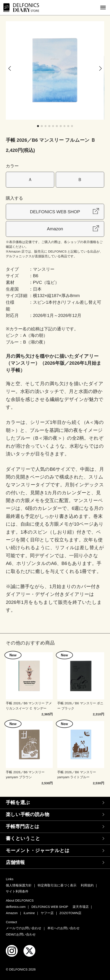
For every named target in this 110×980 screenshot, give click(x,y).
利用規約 (87, 885)
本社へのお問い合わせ (64, 928)
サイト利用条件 (17, 891)
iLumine (29, 913)
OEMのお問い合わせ (21, 934)
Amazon (55, 229)
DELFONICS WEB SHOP (55, 212)
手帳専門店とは (23, 826)
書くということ (23, 838)
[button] (9, 69)
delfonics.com (16, 907)
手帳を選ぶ (18, 803)
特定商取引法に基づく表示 (57, 885)
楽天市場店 (81, 907)
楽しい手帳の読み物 (28, 814)
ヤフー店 (47, 913)
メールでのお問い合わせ (24, 928)
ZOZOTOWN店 (70, 913)
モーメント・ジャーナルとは (38, 850)
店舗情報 (15, 862)
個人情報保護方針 (19, 885)
